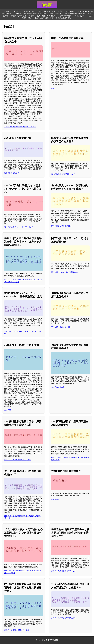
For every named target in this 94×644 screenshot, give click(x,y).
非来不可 (8, 410)
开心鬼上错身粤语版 (63, 18)
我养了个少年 (80, 16)
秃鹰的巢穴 (55, 499)
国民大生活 (70, 11)
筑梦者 (5, 16)
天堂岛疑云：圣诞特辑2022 (75, 14)
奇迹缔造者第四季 (58, 387)
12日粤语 (18, 14)
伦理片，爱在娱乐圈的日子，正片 (17, 630)
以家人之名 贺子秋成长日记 (61, 226)
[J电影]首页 (7, 11)
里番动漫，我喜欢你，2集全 (62, 327)
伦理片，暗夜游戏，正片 (46, 11)
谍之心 (61, 11)
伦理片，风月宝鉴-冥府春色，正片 (64, 618)
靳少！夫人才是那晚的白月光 (35, 14)
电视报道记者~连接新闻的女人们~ (64, 174)
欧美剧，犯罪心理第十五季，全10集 (18, 460)
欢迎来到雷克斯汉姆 (12, 173)
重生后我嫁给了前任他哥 (44, 18)
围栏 (53, 88)
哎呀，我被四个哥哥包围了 (47, 16)
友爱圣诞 (17, 11)
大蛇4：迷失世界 (55, 14)
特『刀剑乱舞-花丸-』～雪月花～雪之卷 (19, 227)
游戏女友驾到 (29, 11)
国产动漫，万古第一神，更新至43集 (65, 272)
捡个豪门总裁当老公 (18, 16)
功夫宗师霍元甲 (66, 16)
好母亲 (32, 16)
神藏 (89, 14)
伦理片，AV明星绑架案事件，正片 (64, 571)
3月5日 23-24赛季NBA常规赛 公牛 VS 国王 (20, 127)
